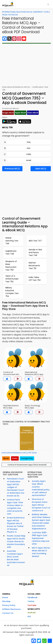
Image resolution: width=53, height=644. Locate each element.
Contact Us (8, 613)
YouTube (32, 605)
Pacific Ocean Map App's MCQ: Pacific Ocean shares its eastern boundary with (16, 541)
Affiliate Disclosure (11, 609)
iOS (29, 616)
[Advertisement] (26, 65)
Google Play (27, 458)
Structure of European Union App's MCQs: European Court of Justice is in (41, 505)
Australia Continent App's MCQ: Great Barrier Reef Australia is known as (16, 558)
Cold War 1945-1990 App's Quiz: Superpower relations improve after (41, 538)
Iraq (29, 142)
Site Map (6, 601)
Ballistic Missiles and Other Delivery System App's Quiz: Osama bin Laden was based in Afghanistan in (41, 522)
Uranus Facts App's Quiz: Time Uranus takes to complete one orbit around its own (15, 507)
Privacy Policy (9, 605)
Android (31, 613)
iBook (6, 458)
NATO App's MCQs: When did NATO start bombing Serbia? (41, 552)
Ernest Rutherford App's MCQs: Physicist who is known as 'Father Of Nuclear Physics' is (16, 525)
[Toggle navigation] (48, 4)
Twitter (31, 601)
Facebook (32, 597)
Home (5, 597)
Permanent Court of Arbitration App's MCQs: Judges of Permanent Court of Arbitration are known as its (16, 487)
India (29, 154)
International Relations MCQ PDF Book (19, 453)
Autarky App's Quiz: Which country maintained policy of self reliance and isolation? (41, 488)
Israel (29, 160)
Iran (29, 148)
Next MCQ (41, 169)
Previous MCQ (12, 169)
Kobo (15, 458)
